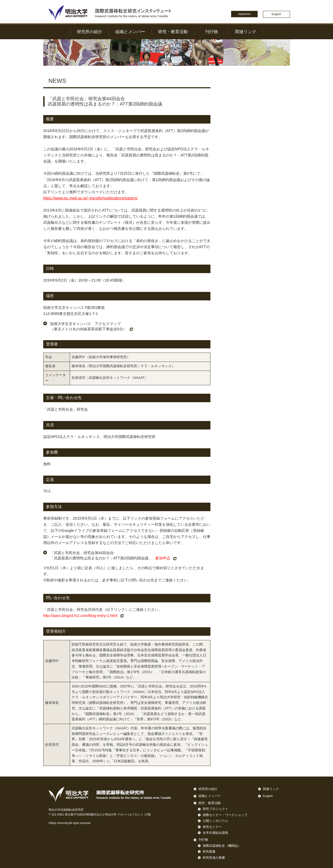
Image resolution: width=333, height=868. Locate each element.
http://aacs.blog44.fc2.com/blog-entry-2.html (84, 616)
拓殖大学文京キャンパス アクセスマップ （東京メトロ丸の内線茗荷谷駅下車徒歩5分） (92, 326)
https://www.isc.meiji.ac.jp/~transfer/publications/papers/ (90, 198)
